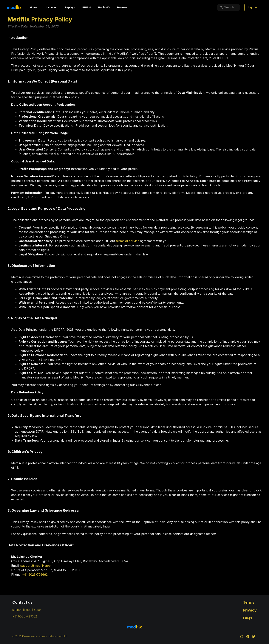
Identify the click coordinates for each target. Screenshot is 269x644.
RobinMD (104, 7)
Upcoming (51, 7)
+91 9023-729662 (35, 575)
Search (195, 7)
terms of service (128, 241)
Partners (122, 7)
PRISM (86, 7)
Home (34, 7)
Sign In (252, 7)
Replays (70, 7)
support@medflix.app (35, 566)
